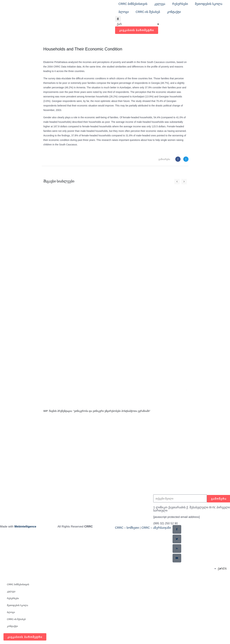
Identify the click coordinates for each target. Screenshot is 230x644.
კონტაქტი (174, 12)
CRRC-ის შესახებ (148, 12)
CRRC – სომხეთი (127, 528)
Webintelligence (25, 526)
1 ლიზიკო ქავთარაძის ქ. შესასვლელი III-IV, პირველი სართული (185, 509)
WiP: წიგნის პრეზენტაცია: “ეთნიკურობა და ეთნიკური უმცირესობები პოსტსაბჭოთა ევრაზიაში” (97, 411)
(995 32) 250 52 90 (166, 523)
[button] (118, 19)
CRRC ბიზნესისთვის (133, 4)
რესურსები (180, 4)
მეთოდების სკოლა (209, 4)
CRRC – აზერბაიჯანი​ (156, 528)
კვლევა (160, 4)
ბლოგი (124, 12)
